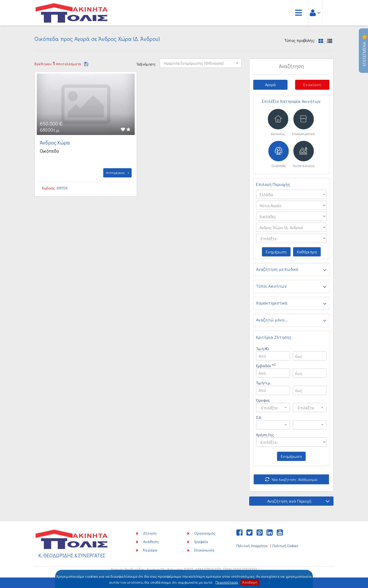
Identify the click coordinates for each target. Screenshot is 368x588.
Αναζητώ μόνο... (291, 320)
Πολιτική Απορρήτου (252, 546)
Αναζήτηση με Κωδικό (291, 270)
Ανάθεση (151, 541)
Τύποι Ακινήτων (291, 287)
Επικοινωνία (204, 550)
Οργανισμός (205, 533)
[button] (201, 63)
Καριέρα (150, 550)
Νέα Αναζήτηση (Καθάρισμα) (291, 479)
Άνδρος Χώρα (55, 142)
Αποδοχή (250, 582)
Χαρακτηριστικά (291, 303)
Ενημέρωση (276, 252)
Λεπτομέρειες (117, 172)
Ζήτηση (150, 533)
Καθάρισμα (307, 252)
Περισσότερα (227, 582)
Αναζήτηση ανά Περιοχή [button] (298, 501)
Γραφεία (201, 541)
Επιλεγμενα (364, 51)
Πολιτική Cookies (285, 546)
